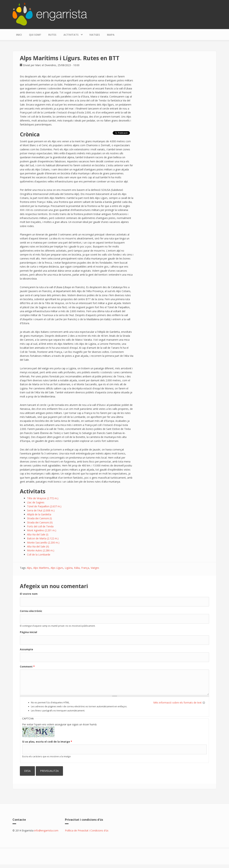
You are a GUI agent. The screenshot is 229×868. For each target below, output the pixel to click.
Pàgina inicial (28, 632)
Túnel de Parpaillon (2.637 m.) (44, 506)
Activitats (72, 34)
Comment (27, 666)
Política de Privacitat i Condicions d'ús (87, 830)
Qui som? (35, 35)
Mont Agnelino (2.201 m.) (42, 530)
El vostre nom (29, 594)
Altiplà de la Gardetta (39, 514)
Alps (29, 568)
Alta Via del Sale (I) (38, 534)
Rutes (52, 35)
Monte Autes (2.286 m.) (41, 550)
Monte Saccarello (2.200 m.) (43, 542)
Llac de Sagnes (36, 502)
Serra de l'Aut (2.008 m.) (41, 510)
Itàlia (77, 568)
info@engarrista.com (46, 830)
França (85, 568)
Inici (19, 35)
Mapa (111, 35)
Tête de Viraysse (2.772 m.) (43, 498)
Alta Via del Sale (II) (38, 546)
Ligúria (69, 568)
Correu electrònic (31, 611)
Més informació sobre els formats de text (177, 703)
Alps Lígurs (57, 568)
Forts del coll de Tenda (40, 526)
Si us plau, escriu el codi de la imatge (47, 742)
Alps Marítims (41, 568)
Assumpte (26, 649)
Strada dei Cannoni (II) (40, 522)
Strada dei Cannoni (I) (39, 518)
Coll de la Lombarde (39, 555)
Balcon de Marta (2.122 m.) (43, 538)
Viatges (95, 35)
